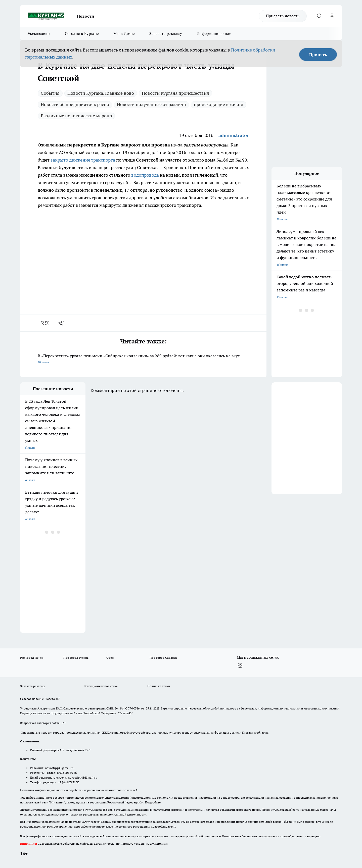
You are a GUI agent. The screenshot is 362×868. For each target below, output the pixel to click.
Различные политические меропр (76, 116)
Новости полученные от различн (151, 104)
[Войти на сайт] (332, 16)
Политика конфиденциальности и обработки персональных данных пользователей (79, 790)
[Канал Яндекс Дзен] (240, 666)
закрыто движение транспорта (83, 160)
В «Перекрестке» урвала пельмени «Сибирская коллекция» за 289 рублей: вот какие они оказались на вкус (143, 359)
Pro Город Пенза (32, 658)
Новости (86, 16)
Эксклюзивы (39, 34)
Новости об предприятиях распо (75, 104)
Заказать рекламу (166, 34)
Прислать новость (283, 16)
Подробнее (153, 802)
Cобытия (50, 93)
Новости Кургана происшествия (175, 93)
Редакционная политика (101, 686)
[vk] (45, 323)
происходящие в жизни (219, 104)
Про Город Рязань (76, 658)
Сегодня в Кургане (82, 34)
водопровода (145, 175)
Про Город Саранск (163, 658)
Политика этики (159, 686)
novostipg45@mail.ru (60, 768)
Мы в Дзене (124, 34)
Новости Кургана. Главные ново (101, 93)
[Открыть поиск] (319, 16)
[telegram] (63, 323)
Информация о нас (214, 34)
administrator (234, 135)
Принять (318, 55)
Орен (110, 658)
